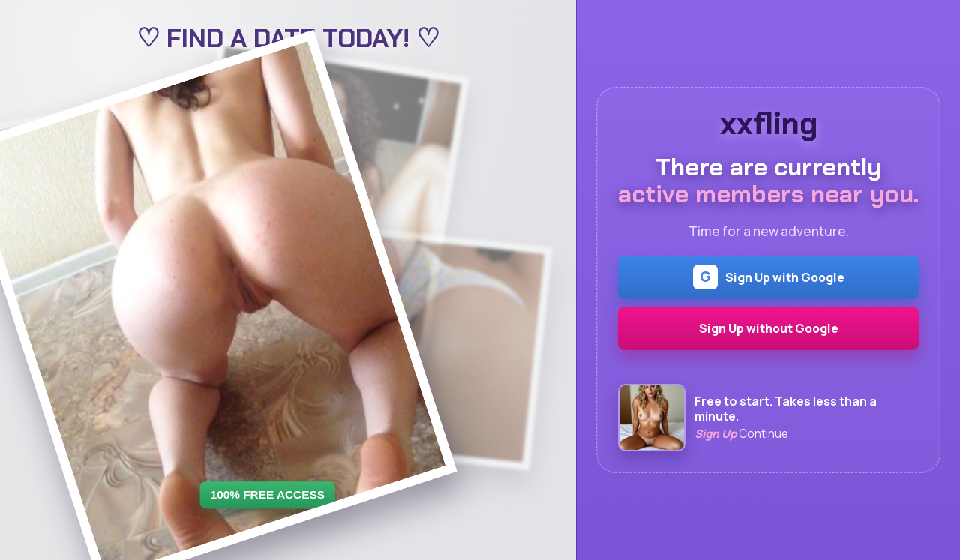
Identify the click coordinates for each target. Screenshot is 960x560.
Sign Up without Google (769, 328)
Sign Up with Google (769, 277)
